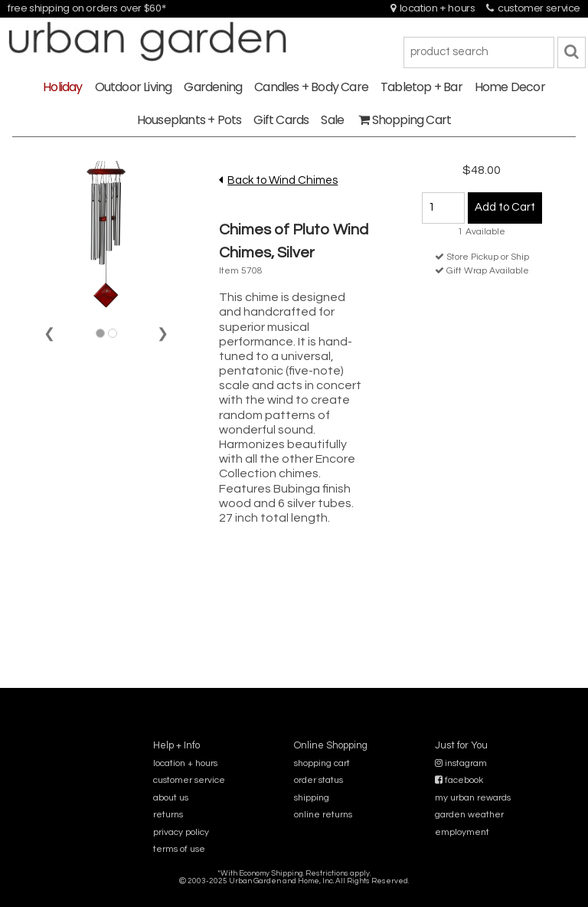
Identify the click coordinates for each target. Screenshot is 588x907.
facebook (459, 780)
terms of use (179, 849)
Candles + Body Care (311, 87)
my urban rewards (473, 798)
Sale (332, 120)
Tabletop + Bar (421, 87)
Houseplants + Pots (189, 120)
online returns (323, 815)
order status (318, 780)
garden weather (469, 815)
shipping (312, 798)
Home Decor (510, 87)
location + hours (433, 8)
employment (462, 832)
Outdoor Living (134, 87)
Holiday (62, 87)
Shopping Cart (405, 120)
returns (168, 815)
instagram (461, 763)
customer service (533, 8)
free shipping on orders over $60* (87, 8)
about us (171, 798)
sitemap (294, 891)
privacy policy (181, 832)
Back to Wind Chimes (283, 180)
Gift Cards (281, 120)
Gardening (213, 87)
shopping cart (322, 763)
